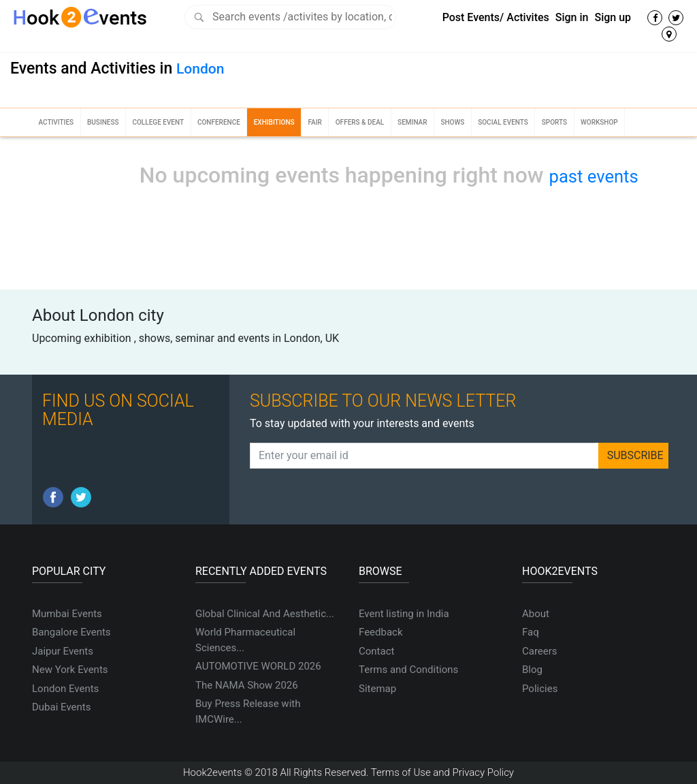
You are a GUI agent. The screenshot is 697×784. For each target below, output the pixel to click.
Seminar (412, 122)
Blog (532, 670)
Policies (540, 689)
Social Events (503, 122)
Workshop (599, 122)
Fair (314, 122)
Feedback (381, 632)
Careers (540, 651)
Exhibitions (274, 122)
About (536, 614)
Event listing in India (404, 614)
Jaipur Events (63, 651)
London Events (65, 689)
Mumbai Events (67, 614)
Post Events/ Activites (496, 17)
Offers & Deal (360, 122)
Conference (219, 122)
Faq (531, 632)
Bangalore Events (71, 632)
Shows (452, 122)
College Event (158, 122)
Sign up (613, 17)
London (200, 69)
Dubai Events (61, 707)
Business (103, 122)
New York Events (70, 670)
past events (594, 176)
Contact (376, 651)
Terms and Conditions (408, 670)
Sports (554, 122)
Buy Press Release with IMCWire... (248, 711)
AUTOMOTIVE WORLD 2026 (258, 666)
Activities (56, 122)
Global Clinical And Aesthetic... (265, 614)
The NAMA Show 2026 (247, 685)
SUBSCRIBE (635, 455)
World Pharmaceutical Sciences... (245, 640)
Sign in (572, 17)
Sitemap (377, 689)
